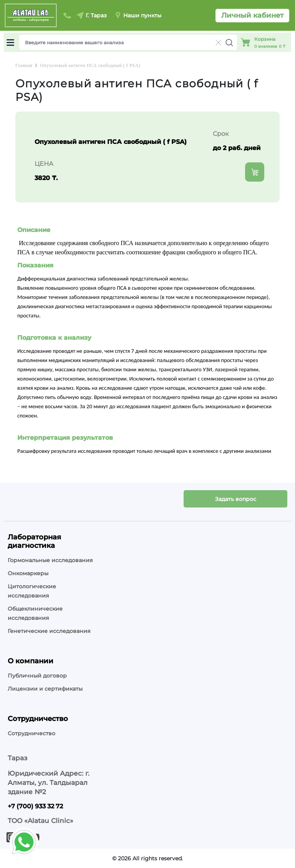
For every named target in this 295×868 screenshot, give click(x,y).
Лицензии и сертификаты (45, 689)
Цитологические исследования (32, 591)
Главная (24, 65)
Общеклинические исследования (35, 613)
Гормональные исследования (50, 560)
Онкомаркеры (28, 573)
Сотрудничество (31, 733)
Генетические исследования (49, 631)
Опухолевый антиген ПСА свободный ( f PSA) (90, 65)
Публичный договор (37, 676)
